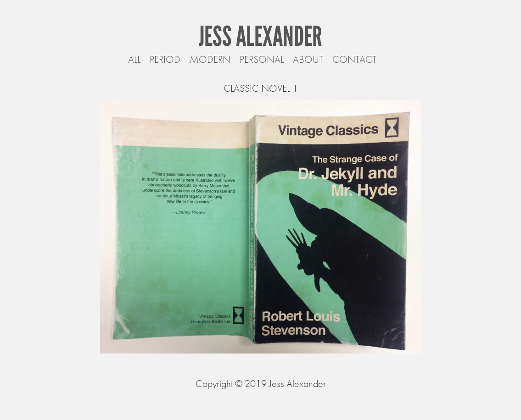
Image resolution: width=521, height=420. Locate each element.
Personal (262, 59)
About (308, 59)
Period (165, 59)
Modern (210, 59)
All (134, 59)
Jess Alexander (260, 36)
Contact (354, 59)
